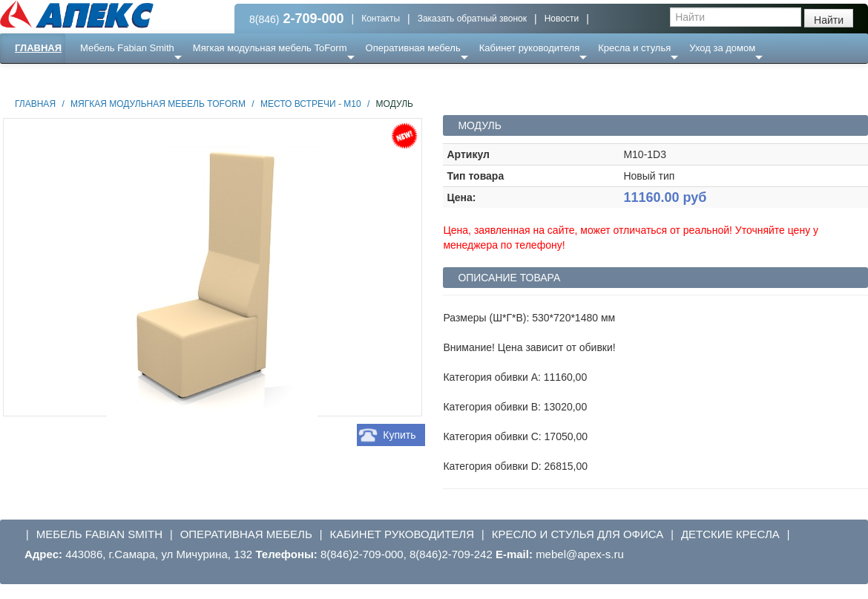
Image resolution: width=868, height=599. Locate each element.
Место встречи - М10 (311, 104)
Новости (562, 19)
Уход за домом (722, 48)
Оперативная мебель (413, 48)
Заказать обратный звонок (472, 19)
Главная (38, 48)
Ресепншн (161, 78)
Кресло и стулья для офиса (578, 534)
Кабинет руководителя (529, 48)
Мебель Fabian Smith (127, 48)
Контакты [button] (381, 19)
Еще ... (104, 78)
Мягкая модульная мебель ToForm (270, 48)
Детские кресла (730, 534)
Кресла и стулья (634, 48)
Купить (399, 435)
